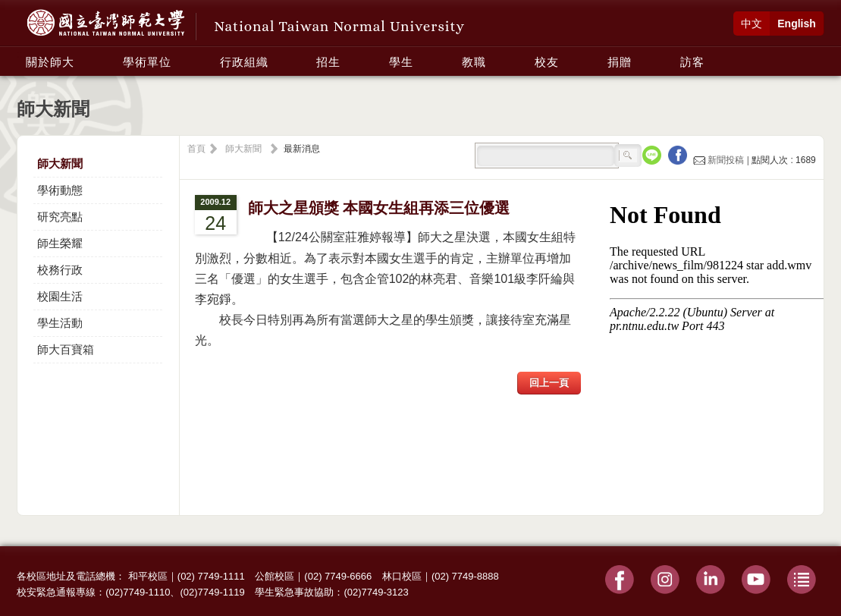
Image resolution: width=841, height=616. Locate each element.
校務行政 (60, 270)
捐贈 (620, 62)
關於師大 (50, 62)
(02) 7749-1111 (211, 576)
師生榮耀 (60, 243)
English (797, 24)
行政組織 (244, 62)
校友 (547, 62)
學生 (401, 62)
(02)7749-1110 (138, 592)
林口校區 (402, 576)
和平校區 (148, 576)
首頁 (196, 149)
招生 (328, 62)
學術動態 (60, 190)
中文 (752, 24)
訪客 (692, 62)
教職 (474, 62)
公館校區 (275, 576)
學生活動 (60, 323)
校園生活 (60, 296)
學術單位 (147, 62)
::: (21, 54)
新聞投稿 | (722, 160)
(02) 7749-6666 (338, 576)
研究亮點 (60, 217)
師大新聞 (60, 163)
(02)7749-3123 (376, 592)
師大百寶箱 (66, 349)
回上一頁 (549, 383)
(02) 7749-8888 (465, 576)
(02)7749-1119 (212, 592)
